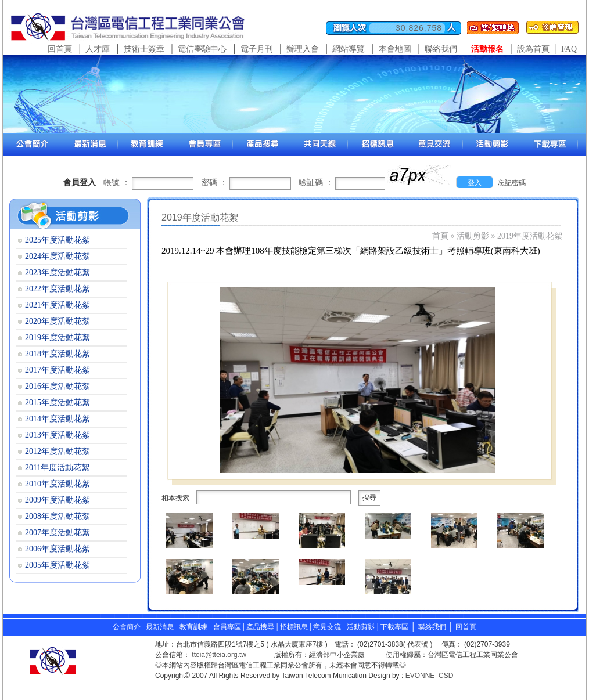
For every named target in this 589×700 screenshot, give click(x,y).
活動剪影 (473, 236)
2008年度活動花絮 (58, 516)
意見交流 (327, 627)
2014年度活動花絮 (58, 419)
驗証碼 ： (316, 183)
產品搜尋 (260, 627)
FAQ (569, 49)
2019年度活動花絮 (530, 236)
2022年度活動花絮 (58, 289)
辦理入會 (303, 49)
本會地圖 (395, 49)
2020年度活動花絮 (58, 321)
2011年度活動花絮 (57, 468)
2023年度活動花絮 (58, 273)
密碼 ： (214, 183)
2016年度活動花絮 (58, 386)
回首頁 (60, 49)
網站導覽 (349, 49)
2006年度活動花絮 (58, 549)
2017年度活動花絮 (58, 370)
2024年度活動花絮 (58, 256)
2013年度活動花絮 (58, 435)
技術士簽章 (144, 49)
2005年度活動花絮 (58, 565)
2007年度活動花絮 (58, 533)
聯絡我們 (441, 49)
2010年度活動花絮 (58, 484)
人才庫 (98, 49)
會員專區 (227, 627)
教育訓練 (194, 627)
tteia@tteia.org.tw (219, 655)
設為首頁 (533, 49)
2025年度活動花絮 (58, 240)
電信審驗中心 (202, 49)
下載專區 (394, 627)
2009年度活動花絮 (58, 500)
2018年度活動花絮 (58, 354)
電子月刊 (257, 49)
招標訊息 (295, 627)
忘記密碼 (512, 183)
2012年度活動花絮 (58, 451)
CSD (446, 676)
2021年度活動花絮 (58, 305)
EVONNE (420, 676)
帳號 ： (117, 183)
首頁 (440, 236)
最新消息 (160, 627)
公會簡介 (127, 627)
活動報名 (487, 49)
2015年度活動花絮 (58, 403)
